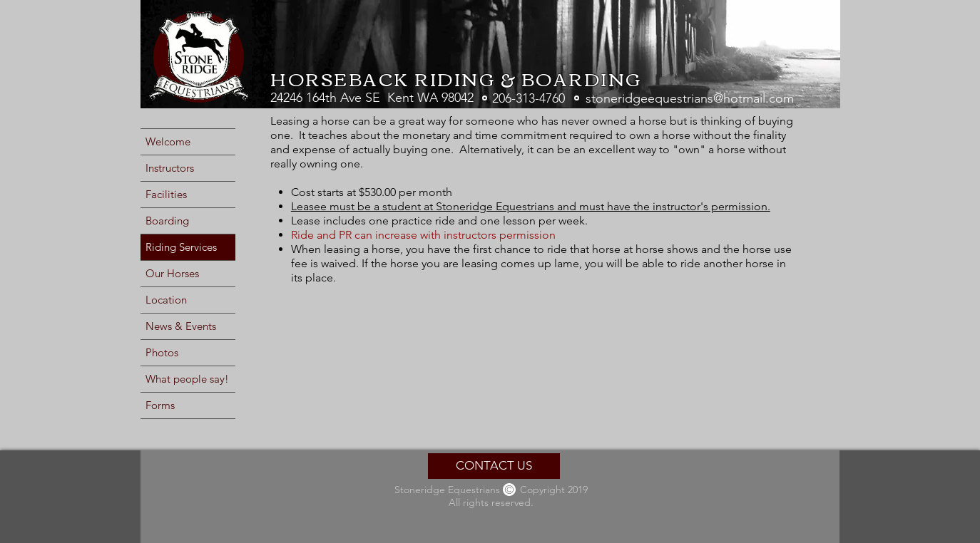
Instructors (170, 168)
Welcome (168, 141)
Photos (162, 352)
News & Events (181, 326)
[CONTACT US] (494, 466)
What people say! (187, 379)
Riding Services (181, 247)
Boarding (167, 221)
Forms (160, 405)
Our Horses (172, 273)
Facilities (166, 194)
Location (166, 300)
